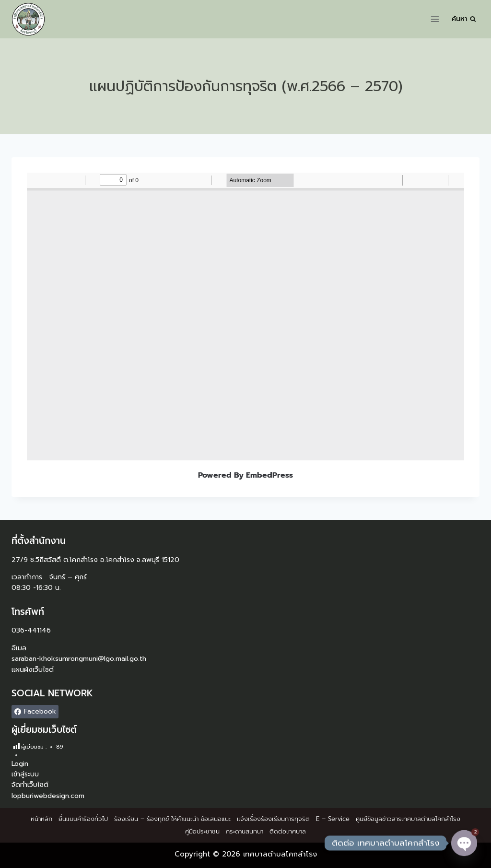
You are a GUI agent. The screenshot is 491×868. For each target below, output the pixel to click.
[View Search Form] (464, 19)
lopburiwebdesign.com (48, 796)
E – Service (333, 819)
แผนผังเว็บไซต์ (33, 670)
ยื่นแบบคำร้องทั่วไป (83, 819)
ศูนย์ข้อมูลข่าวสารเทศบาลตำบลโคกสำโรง (408, 819)
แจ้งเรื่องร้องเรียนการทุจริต (273, 819)
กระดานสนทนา (245, 831)
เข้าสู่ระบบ (25, 774)
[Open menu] (435, 19)
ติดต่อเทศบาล (288, 831)
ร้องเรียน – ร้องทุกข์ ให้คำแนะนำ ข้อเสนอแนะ (172, 819)
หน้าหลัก (41, 819)
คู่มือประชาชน (202, 831)
